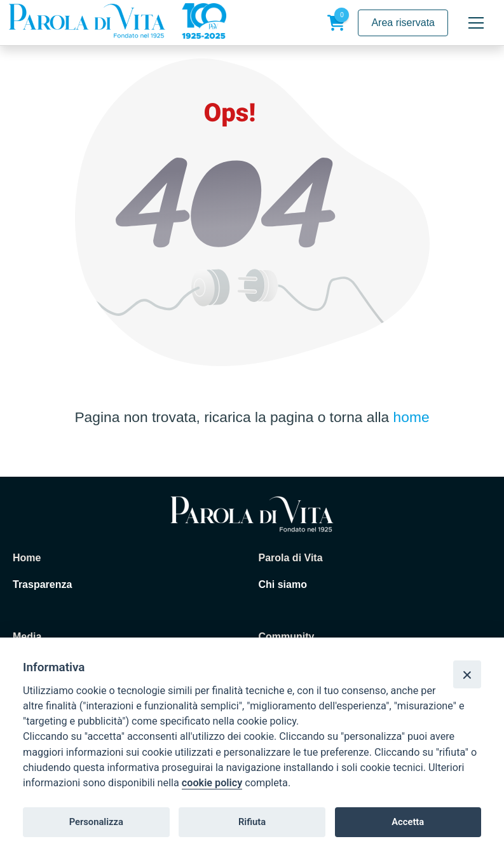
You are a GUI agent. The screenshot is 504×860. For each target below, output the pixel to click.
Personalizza (96, 822)
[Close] (467, 674)
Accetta (408, 822)
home (412, 417)
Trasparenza (42, 584)
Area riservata (403, 23)
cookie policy (212, 783)
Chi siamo (283, 584)
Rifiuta (252, 822)
